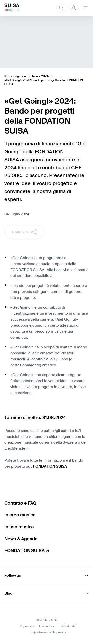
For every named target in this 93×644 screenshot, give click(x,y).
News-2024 (40, 76)
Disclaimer (47, 626)
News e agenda (15, 76)
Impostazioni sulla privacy (48, 632)
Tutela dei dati (68, 626)
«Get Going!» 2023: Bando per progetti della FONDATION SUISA (44, 82)
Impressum (28, 626)
